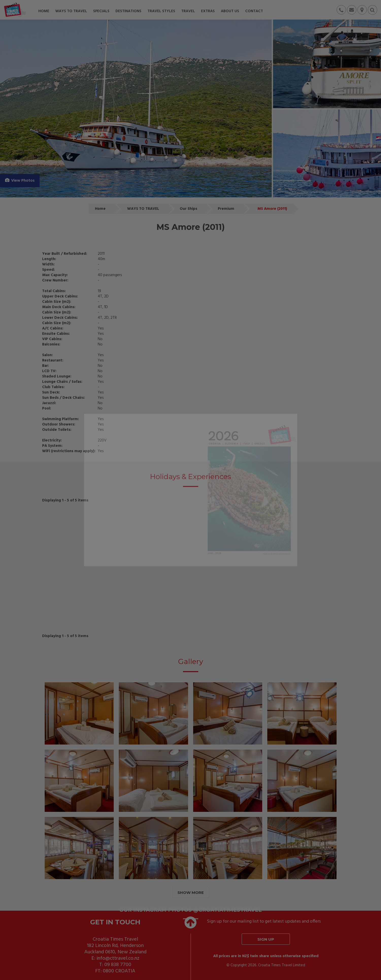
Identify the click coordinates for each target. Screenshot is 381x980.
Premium (226, 209)
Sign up (266, 939)
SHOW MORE (191, 892)
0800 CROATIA (119, 971)
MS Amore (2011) (272, 209)
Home (100, 209)
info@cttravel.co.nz (118, 958)
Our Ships (188, 209)
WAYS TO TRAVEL (143, 209)
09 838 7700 (118, 965)
